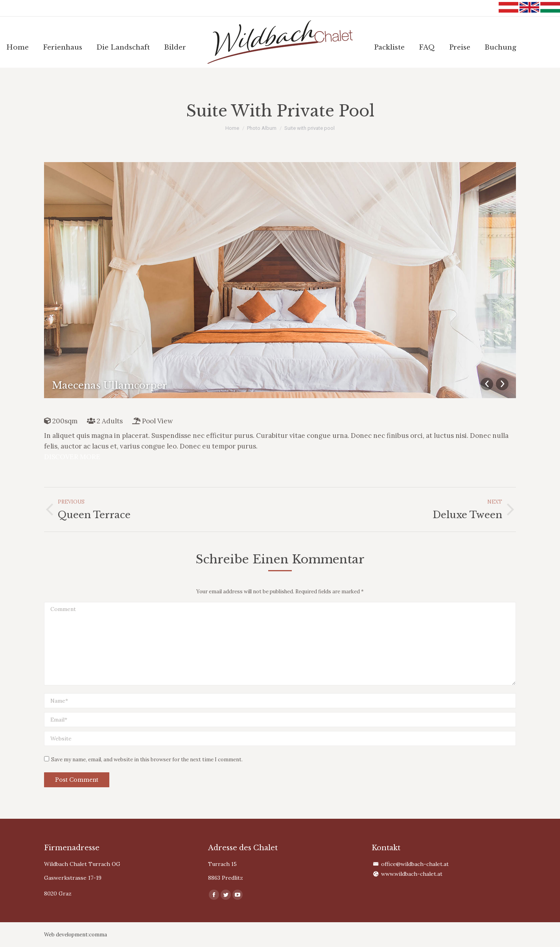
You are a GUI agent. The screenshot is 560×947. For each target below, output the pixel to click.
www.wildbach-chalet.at (412, 874)
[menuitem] (17, 47)
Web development (66, 935)
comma (98, 935)
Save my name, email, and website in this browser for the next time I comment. (147, 760)
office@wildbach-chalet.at (415, 864)
